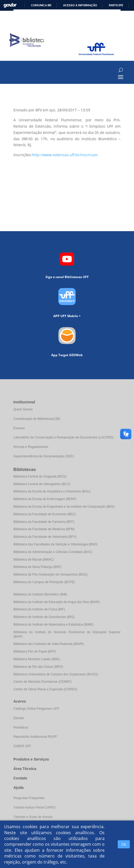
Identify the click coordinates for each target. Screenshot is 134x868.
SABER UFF (22, 746)
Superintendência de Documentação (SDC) (44, 456)
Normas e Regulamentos (31, 447)
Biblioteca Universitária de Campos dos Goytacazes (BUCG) (56, 674)
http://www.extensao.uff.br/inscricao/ (65, 155)
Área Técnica (25, 769)
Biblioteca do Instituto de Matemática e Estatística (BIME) (53, 625)
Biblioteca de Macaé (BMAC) (34, 560)
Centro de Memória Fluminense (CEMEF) (42, 682)
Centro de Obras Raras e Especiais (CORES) (45, 689)
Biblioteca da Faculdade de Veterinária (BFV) (45, 537)
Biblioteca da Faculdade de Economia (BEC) (45, 514)
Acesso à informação (80, 5)
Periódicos (21, 728)
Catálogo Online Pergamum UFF (36, 709)
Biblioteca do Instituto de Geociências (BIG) (44, 617)
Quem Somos (23, 409)
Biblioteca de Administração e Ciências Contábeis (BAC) (53, 552)
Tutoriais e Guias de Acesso (33, 817)
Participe (116, 5)
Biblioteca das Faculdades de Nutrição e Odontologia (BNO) (55, 544)
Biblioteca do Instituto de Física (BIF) (39, 609)
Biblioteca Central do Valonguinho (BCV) (42, 484)
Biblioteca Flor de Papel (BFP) (35, 652)
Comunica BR (41, 5)
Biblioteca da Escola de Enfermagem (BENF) (45, 499)
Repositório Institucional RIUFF (35, 737)
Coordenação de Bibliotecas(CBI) (37, 419)
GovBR (10, 5)
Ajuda (19, 788)
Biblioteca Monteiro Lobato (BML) (37, 659)
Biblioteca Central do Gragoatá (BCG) (40, 476)
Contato (20, 778)
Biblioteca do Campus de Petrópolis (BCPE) (44, 582)
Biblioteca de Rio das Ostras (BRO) (38, 667)
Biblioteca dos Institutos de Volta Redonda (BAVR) (49, 644)
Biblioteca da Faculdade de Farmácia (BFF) (44, 522)
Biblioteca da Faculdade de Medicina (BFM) (44, 529)
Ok (124, 844)
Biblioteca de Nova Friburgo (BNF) (37, 567)
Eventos (19, 428)
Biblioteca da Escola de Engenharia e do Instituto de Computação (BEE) (64, 507)
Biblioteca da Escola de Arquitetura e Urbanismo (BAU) (52, 491)
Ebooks (19, 718)
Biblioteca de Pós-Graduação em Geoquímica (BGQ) (50, 574)
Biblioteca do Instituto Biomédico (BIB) (40, 594)
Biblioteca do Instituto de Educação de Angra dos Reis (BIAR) (56, 602)
